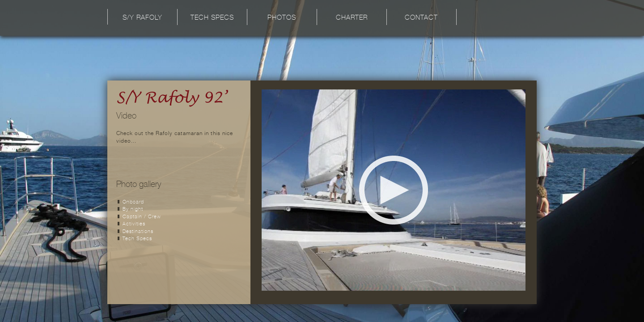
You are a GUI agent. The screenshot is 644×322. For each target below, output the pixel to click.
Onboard (133, 202)
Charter (352, 18)
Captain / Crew (142, 217)
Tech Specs (212, 18)
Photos (282, 18)
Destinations (138, 232)
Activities (134, 224)
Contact (421, 18)
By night (133, 210)
